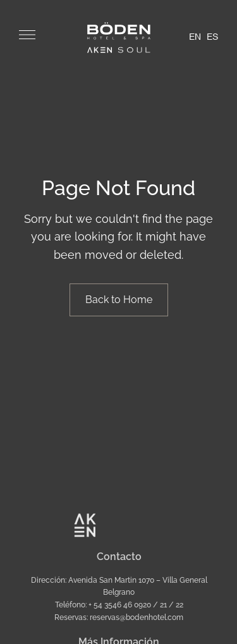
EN (195, 37)
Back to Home (119, 300)
